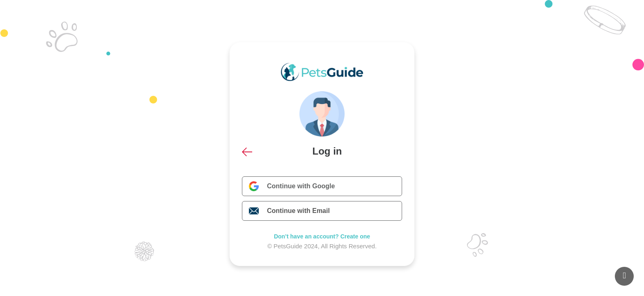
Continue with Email (298, 211)
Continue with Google (301, 186)
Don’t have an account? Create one (322, 236)
